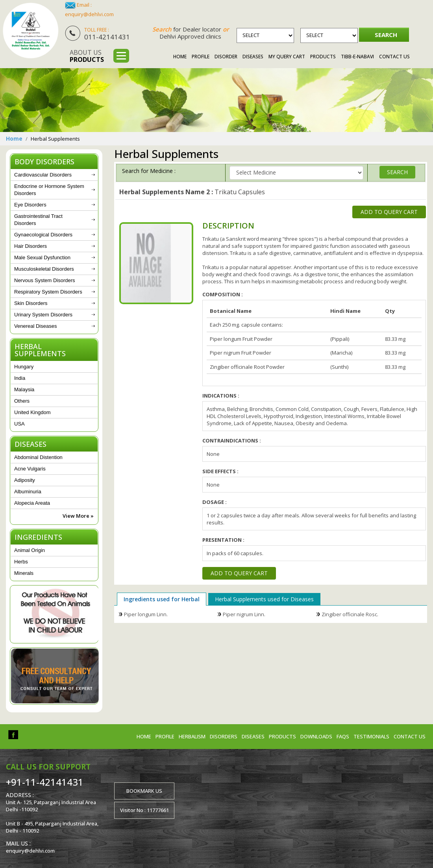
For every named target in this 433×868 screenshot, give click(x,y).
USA (19, 424)
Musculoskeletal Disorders (44, 269)
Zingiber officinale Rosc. (350, 614)
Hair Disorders (31, 246)
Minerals (24, 573)
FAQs (343, 736)
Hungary (24, 367)
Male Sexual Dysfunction (42, 257)
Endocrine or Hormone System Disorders (49, 190)
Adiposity (25, 480)
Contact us (410, 736)
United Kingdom (32, 412)
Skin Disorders (31, 303)
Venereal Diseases (35, 326)
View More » (78, 516)
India (20, 378)
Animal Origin (30, 550)
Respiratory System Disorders (48, 292)
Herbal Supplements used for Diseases (264, 599)
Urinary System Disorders (43, 315)
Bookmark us (144, 791)
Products (323, 57)
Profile (201, 57)
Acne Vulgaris (30, 469)
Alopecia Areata (32, 503)
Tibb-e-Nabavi (357, 57)
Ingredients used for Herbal (162, 599)
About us (87, 56)
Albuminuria (28, 492)
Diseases (253, 57)
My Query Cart (287, 57)
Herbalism (192, 736)
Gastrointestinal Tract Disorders (38, 220)
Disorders (224, 736)
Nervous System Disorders (45, 280)
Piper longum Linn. (146, 614)
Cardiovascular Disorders (43, 175)
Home (180, 57)
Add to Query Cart (389, 212)
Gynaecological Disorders (43, 235)
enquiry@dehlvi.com (89, 14)
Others (22, 401)
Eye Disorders (30, 205)
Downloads (316, 736)
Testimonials (371, 736)
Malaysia (24, 389)
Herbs (21, 562)
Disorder (226, 57)
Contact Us (394, 57)
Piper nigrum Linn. (244, 614)
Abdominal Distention (38, 457)
